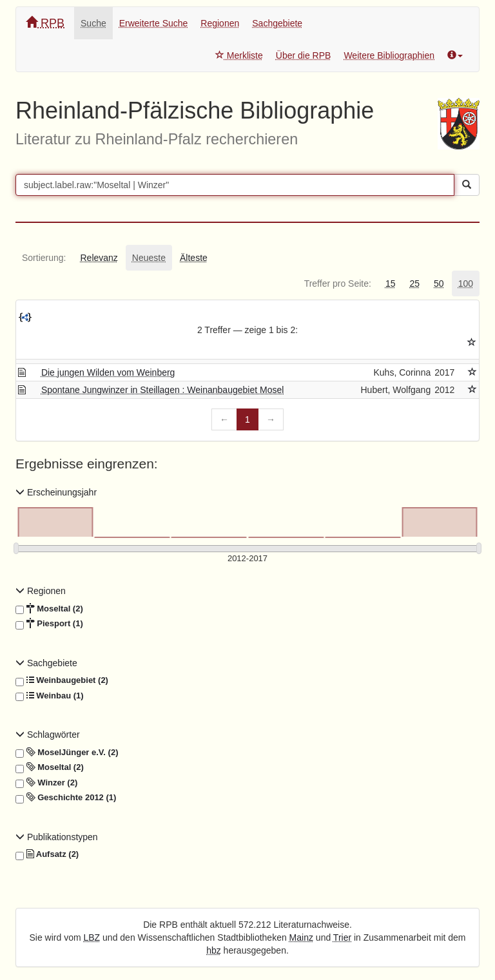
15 (391, 283)
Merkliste (239, 55)
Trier (342, 937)
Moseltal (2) (49, 609)
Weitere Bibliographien (389, 55)
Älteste (194, 258)
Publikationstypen (57, 837)
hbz (214, 950)
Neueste (149, 258)
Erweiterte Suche (154, 23)
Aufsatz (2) (47, 854)
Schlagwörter (48, 735)
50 (439, 283)
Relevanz (99, 258)
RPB (45, 23)
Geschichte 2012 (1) (66, 798)
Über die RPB (304, 55)
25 (414, 283)
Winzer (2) (46, 783)
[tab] (44, 258)
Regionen (220, 23)
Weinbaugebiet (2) (62, 680)
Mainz (301, 937)
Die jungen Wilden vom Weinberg (108, 372)
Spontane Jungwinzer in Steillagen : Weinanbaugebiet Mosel (162, 390)
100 (466, 283)
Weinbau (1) (50, 696)
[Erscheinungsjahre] (247, 559)
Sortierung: (44, 258)
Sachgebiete (277, 23)
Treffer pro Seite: (338, 283)
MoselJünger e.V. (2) (67, 753)
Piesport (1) (49, 624)
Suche (93, 23)
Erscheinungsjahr (56, 492)
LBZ (92, 937)
